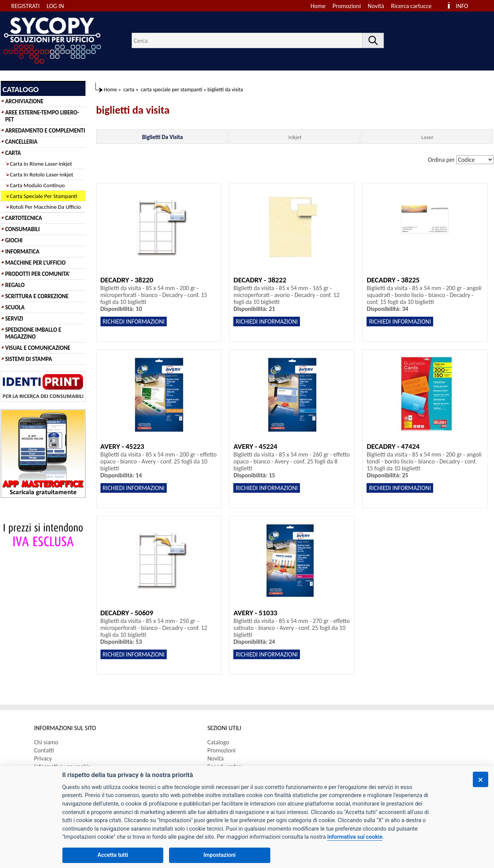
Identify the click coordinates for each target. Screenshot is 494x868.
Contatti (44, 750)
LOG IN (55, 6)
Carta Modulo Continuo (38, 185)
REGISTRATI (25, 6)
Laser (427, 137)
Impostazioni (219, 855)
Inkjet (295, 137)
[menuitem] (415, 6)
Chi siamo (46, 742)
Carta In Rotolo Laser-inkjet (42, 175)
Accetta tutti (113, 855)
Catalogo (219, 742)
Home (318, 6)
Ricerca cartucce (411, 6)
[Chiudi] (481, 779)
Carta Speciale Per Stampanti (44, 196)
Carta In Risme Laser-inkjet (41, 164)
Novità (376, 6)
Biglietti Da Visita (162, 137)
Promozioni (347, 6)
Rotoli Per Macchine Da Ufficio (45, 207)
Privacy (43, 758)
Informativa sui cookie (355, 837)
